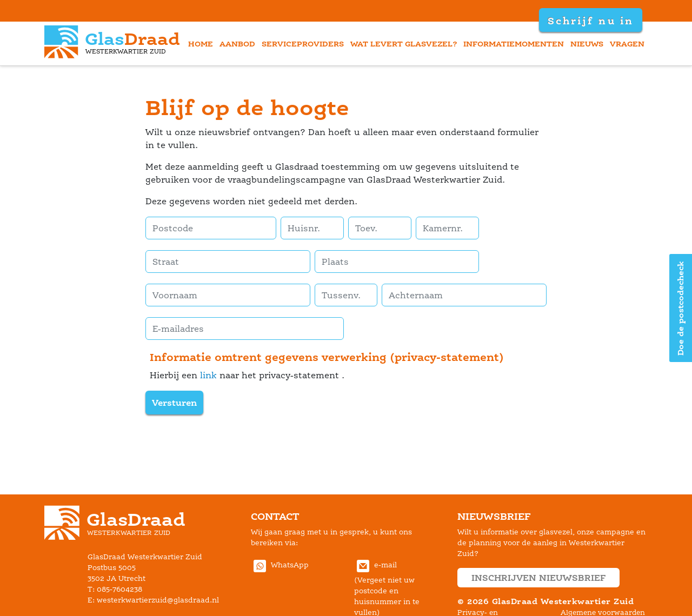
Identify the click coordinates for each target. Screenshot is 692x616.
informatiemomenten (514, 43)
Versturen (174, 403)
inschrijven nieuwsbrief (538, 578)
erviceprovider (303, 43)
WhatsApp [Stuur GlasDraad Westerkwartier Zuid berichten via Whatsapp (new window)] (280, 565)
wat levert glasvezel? (404, 43)
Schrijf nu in (590, 21)
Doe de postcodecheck (680, 308)
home (201, 43)
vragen (627, 43)
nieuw (587, 43)
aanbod (237, 43)
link (208, 375)
